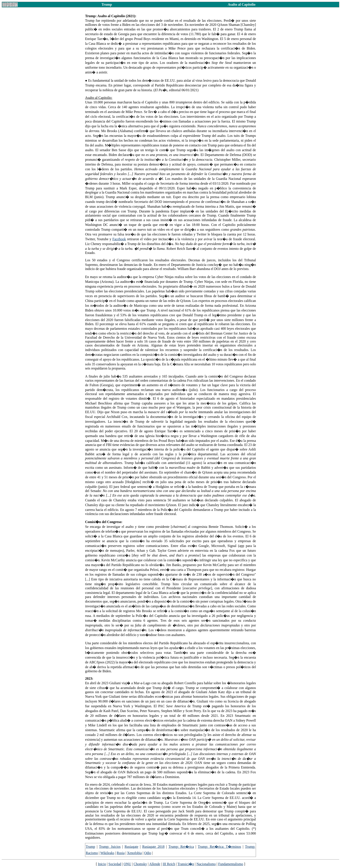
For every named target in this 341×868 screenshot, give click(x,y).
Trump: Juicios (110, 847)
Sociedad (115, 864)
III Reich (169, 864)
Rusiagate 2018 (153, 847)
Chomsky (140, 864)
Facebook (119, 239)
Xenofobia (134, 853)
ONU (127, 864)
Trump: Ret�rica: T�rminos (220, 847)
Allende (155, 864)
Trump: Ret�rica (181, 847)
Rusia (121, 853)
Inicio (102, 864)
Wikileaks (107, 853)
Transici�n (186, 864)
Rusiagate (131, 847)
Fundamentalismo (231, 864)
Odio (148, 853)
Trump (90, 847)
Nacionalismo (206, 864)
